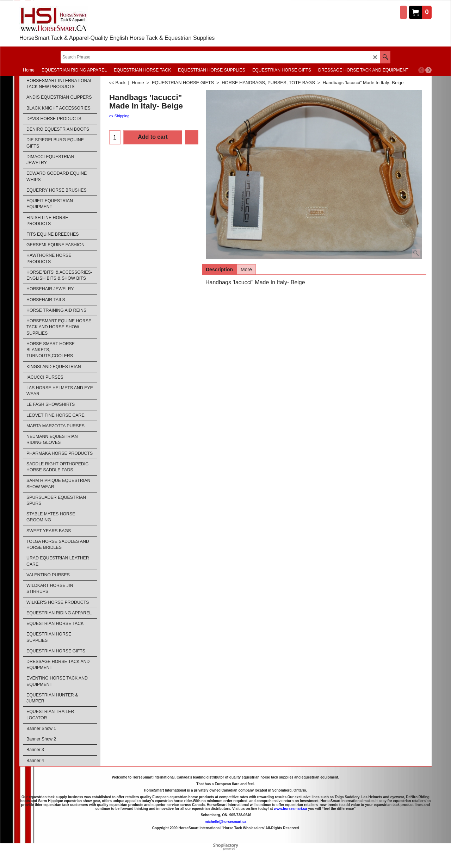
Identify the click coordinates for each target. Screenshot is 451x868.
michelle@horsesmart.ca (225, 822)
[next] (428, 70)
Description (219, 269)
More (246, 269)
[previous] (421, 70)
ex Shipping (119, 116)
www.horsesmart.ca (290, 809)
